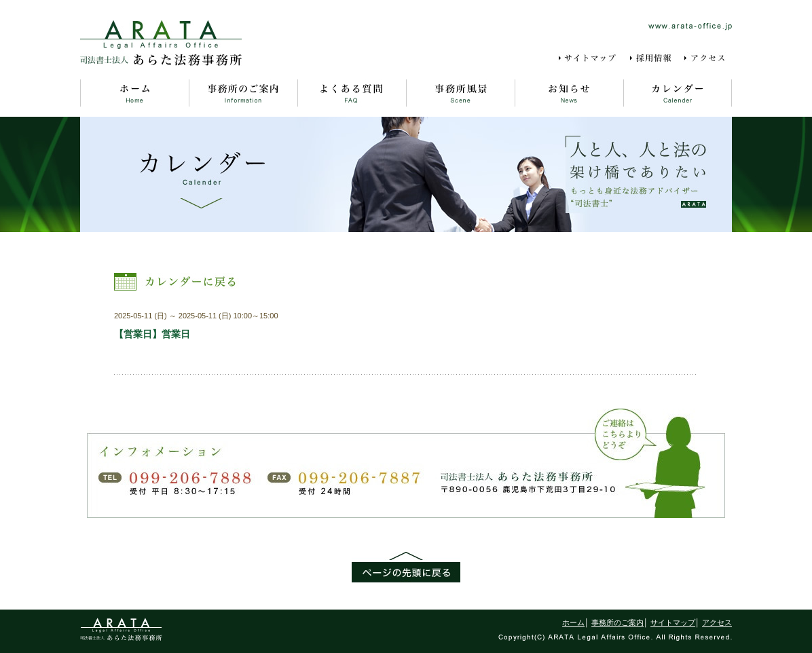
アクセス (707, 58)
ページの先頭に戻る (406, 567)
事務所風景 (460, 93)
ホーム (134, 93)
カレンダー (678, 93)
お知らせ (569, 93)
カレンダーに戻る (177, 282)
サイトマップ (590, 58)
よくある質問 (352, 93)
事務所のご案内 (243, 93)
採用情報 (652, 58)
